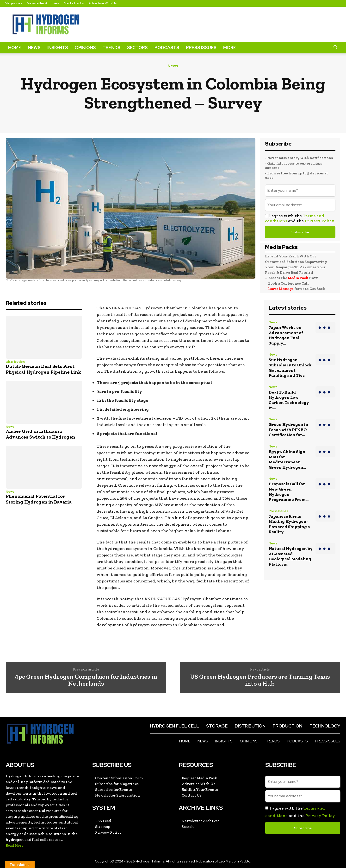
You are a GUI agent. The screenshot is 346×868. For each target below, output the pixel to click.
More (230, 48)
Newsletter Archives (43, 3)
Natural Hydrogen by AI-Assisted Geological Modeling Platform (291, 556)
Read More (15, 846)
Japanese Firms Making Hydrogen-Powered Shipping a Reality (289, 524)
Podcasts (167, 48)
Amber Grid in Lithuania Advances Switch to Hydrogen (40, 434)
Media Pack (298, 278)
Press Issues (201, 48)
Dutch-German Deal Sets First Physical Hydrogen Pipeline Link (43, 369)
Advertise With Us (103, 3)
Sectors (137, 48)
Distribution (15, 362)
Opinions (85, 48)
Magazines (14, 3)
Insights (58, 48)
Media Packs (74, 3)
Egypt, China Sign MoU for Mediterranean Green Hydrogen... (287, 459)
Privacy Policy (319, 221)
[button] (335, 48)
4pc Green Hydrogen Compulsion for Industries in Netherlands (86, 680)
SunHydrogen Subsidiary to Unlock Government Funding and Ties (290, 367)
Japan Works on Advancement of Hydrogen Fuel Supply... (286, 335)
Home (15, 48)
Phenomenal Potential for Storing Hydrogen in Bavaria (39, 499)
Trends (111, 48)
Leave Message (281, 289)
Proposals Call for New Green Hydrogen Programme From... (289, 492)
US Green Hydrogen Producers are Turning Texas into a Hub (260, 680)
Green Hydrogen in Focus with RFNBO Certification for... (288, 430)
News (34, 48)
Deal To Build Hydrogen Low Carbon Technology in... (289, 400)
